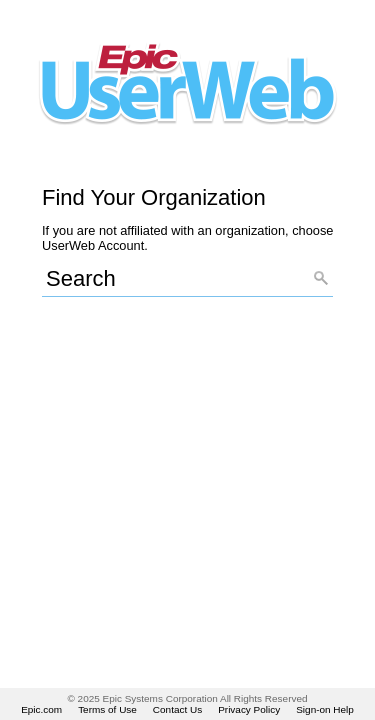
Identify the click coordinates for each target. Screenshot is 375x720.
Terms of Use (107, 709)
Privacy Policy (249, 709)
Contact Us (177, 709)
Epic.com (41, 709)
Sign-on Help (325, 709)
